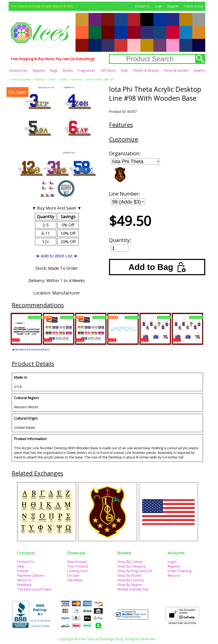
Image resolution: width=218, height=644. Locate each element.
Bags (54, 70)
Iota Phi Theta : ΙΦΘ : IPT (100, 80)
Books (68, 70)
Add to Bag (157, 267)
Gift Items (108, 70)
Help (21, 566)
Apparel (39, 70)
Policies (23, 571)
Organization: (125, 153)
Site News (75, 580)
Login (159, 6)
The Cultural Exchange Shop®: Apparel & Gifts (42, 6)
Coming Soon (78, 571)
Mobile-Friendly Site (133, 589)
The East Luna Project (34, 589)
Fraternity (76, 80)
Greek (63, 80)
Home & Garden (176, 70)
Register (173, 6)
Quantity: (120, 240)
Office (52, 80)
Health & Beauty (146, 70)
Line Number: (125, 194)
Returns (174, 575)
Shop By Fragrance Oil (135, 571)
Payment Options (31, 575)
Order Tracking (180, 571)
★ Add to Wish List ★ (57, 256)
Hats (124, 70)
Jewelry (199, 70)
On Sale (73, 575)
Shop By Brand (129, 575)
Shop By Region (130, 585)
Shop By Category (131, 566)
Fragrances (87, 70)
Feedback (24, 585)
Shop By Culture (130, 562)
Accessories (18, 70)
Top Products (78, 566)
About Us (24, 580)
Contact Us (142, 6)
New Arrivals (77, 562)
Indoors (40, 80)
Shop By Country (131, 580)
